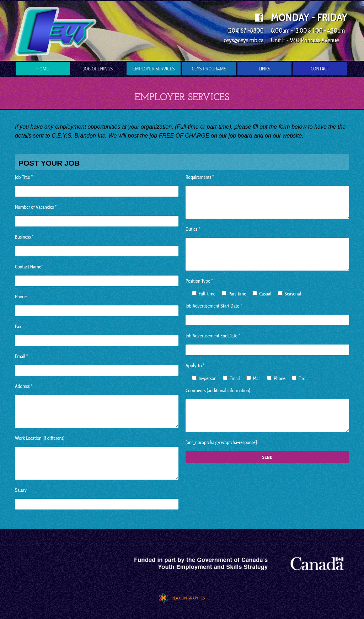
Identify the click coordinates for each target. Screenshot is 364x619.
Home (42, 69)
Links (265, 69)
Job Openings (98, 69)
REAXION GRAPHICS (188, 598)
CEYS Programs (209, 69)
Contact (320, 69)
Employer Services (153, 69)
